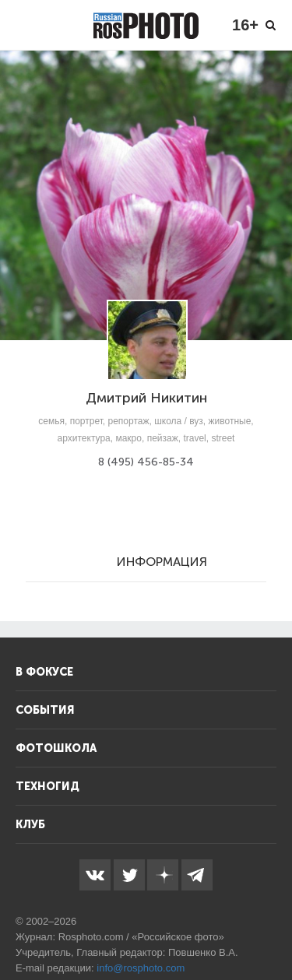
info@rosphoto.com (141, 968)
